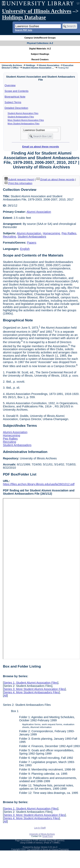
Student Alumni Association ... (38, 68)
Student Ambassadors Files (21, 117)
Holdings (31, 65)
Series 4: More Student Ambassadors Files (31, 692)
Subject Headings (40, 54)
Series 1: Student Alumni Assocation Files (31, 683)
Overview (10, 85)
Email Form (47, 836)
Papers (32, 243)
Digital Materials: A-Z (40, 49)
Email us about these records (41, 147)
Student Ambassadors (32, 237)
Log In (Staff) (40, 828)
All (5, 696)
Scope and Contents (17, 91)
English (25, 249)
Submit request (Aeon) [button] (19, 179)
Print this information (18, 183)
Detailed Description (16, 108)
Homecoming (51, 233)
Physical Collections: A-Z (40, 43)
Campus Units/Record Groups (40, 38)
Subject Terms (13, 102)
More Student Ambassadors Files (24, 124)
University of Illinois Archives (37, 11)
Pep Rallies (69, 233)
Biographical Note (15, 97)
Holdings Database (24, 17)
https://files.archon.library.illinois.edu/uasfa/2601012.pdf (39, 484)
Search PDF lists (23, 30)
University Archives (12, 65)
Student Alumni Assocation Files (23, 113)
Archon (37, 847)
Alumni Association (49, 65)
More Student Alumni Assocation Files (26, 120)
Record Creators (40, 59)
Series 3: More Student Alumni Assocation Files (34, 689)
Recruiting (9, 237)
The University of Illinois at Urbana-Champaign (48, 849)
